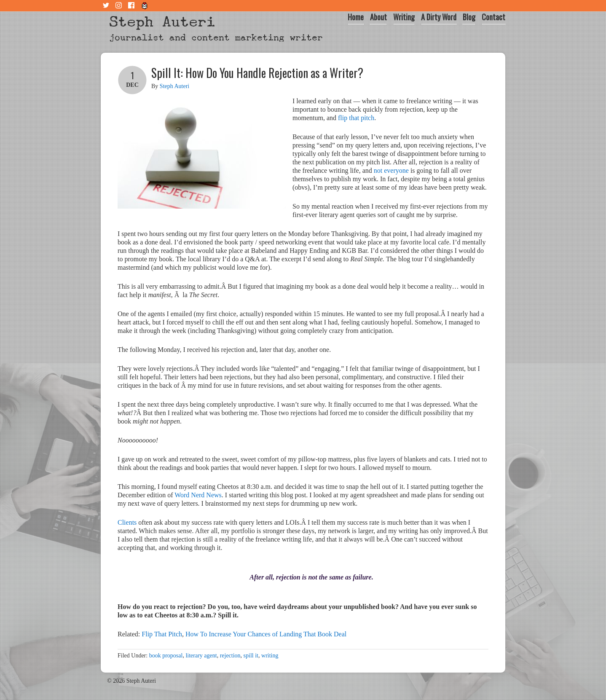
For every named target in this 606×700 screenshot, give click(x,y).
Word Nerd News (198, 495)
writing (270, 656)
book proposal (166, 656)
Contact (493, 17)
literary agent (201, 656)
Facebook (132, 6)
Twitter (107, 6)
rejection (230, 656)
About (378, 17)
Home (356, 17)
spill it (251, 656)
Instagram (120, 6)
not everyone (391, 170)
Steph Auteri (162, 22)
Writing (404, 17)
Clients (127, 522)
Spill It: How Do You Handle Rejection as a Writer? (257, 73)
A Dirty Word (439, 17)
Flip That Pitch (162, 634)
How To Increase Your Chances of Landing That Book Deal (266, 634)
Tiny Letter (145, 6)
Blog (469, 17)
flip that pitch (356, 118)
